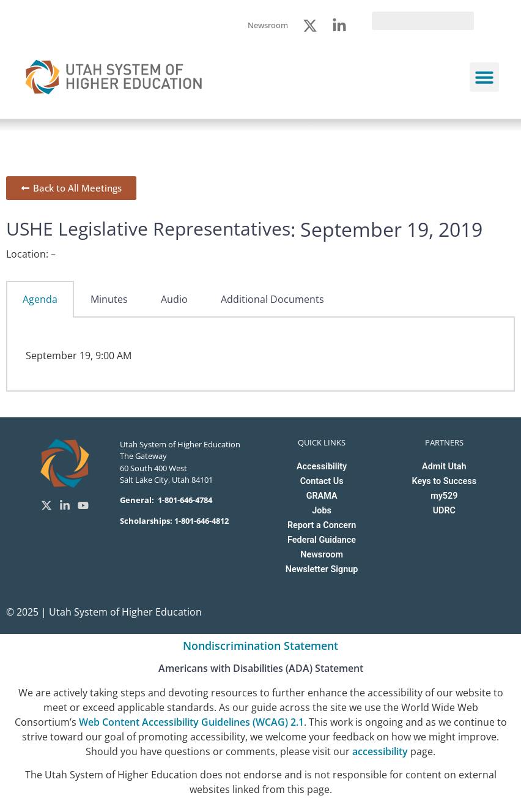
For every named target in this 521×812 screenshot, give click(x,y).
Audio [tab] (174, 299)
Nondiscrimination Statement (260, 646)
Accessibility (322, 467)
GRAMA (322, 496)
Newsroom (322, 555)
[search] (423, 21)
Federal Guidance (322, 540)
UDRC (444, 511)
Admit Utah (444, 467)
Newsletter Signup (322, 569)
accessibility (380, 751)
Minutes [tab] (109, 299)
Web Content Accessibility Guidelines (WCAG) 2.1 (191, 722)
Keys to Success (444, 481)
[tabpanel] (260, 354)
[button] (484, 77)
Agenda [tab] (40, 299)
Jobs (322, 511)
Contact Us (322, 481)
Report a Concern (322, 525)
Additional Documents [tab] (272, 299)
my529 (444, 496)
